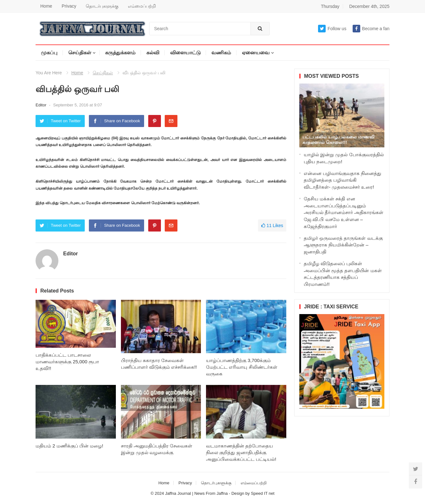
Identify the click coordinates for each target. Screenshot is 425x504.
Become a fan (371, 29)
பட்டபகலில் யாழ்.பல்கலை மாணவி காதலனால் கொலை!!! (339, 140)
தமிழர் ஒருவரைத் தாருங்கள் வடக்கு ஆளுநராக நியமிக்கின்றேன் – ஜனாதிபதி (343, 245)
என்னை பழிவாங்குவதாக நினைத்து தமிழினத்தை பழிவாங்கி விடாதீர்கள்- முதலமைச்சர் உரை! (342, 180)
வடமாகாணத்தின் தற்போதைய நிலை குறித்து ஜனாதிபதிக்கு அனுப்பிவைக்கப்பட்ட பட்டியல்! (241, 452)
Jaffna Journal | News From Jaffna (196, 493)
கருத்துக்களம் (120, 53)
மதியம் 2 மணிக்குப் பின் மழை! (69, 446)
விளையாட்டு (185, 53)
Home (46, 6)
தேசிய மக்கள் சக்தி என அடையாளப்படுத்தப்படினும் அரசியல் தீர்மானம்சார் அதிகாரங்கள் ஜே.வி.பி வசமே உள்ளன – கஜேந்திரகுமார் (344, 212)
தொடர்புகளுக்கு (102, 6)
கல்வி (153, 53)
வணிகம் (221, 53)
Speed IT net (262, 493)
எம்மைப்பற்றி (142, 6)
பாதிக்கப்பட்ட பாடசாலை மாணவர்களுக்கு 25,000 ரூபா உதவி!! (67, 362)
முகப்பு (49, 53)
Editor (42, 105)
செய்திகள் (80, 53)
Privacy (69, 6)
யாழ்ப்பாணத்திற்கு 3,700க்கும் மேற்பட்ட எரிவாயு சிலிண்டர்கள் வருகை (242, 367)
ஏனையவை (256, 53)
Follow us (332, 29)
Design (238, 493)
